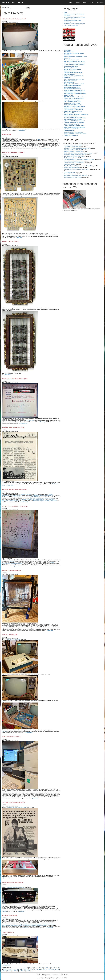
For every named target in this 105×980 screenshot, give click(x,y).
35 (42, 969)
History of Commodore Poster (26, 925)
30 (30, 969)
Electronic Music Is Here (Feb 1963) (13, 427)
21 (8, 969)
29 (27, 969)
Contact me (25, 928)
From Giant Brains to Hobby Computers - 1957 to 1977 (78, 166)
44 (5, 971)
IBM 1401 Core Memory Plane (12, 570)
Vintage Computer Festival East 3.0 (73, 145)
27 (23, 969)
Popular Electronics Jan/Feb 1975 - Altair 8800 (76, 175)
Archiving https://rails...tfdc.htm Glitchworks (32, 499)
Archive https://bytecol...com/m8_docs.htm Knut (45, 501)
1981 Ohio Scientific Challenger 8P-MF (14, 19)
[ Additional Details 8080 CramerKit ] (16, 887)
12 (45, 968)
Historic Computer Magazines (71, 167)
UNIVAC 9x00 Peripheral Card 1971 (13, 152)
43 (3, 971)
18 (59, 968)
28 (25, 969)
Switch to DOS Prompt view (71, 25)
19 (4, 969)
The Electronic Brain (69, 158)
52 (24, 971)
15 (52, 968)
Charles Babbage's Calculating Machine (74, 161)
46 (10, 971)
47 (13, 971)
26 (20, 969)
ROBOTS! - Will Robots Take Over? (73, 150)
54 (29, 971)
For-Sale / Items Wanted (10, 915)
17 (56, 968)
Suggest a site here (26, 494)
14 (49, 968)
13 (47, 968)
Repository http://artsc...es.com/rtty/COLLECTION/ (26, 497)
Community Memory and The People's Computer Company (79, 159)
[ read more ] (21, 130)
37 (46, 969)
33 (37, 969)
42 (58, 969)
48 (15, 971)
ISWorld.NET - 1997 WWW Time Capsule (15, 379)
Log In (91, 3)
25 (18, 969)
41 (56, 969)
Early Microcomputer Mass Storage (73, 177)
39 (51, 969)
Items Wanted (7, 135)
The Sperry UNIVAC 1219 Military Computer (75, 155)
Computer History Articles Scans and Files (75, 17)
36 (44, 969)
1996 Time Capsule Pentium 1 (12, 737)
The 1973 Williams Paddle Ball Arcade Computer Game (78, 153)
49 (17, 971)
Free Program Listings (70, 172)
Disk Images (67, 16)
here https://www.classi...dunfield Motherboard (41, 498)
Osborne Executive (8, 932)
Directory (77, 3)
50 (20, 971)
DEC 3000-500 (30, 421)
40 (54, 969)
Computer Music (68, 174)
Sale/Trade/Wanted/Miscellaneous (73, 20)
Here (39, 139)
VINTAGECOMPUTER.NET (13, 3)
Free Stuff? (44, 925)
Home (70, 3)
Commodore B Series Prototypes (72, 147)
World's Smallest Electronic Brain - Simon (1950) (76, 169)
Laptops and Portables (70, 164)
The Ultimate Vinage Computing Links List (75, 24)
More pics (4, 731)
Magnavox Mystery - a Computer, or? (73, 151)
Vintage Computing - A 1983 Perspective (74, 163)
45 (8, 971)
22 (11, 969)
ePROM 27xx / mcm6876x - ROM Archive (15, 506)
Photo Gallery (68, 22)
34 (39, 969)
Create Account (100, 3)
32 (35, 969)
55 (32, 971)
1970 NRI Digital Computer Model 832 (14, 802)
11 (42, 968)
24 (16, 969)
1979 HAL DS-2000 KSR (10, 635)
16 (54, 968)
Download (4, 911)
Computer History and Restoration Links (14, 489)
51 (22, 971)
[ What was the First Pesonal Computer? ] (17, 807)
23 (13, 969)
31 (32, 969)
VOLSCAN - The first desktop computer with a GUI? (77, 148)
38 (49, 969)
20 (6, 969)
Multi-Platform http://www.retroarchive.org (43, 496)
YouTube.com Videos (69, 19)
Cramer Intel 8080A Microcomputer (13, 882)
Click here (12, 561)
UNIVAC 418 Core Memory (11, 242)
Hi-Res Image (42, 422)
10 (40, 968)
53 (27, 971)
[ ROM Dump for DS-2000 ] (14, 640)
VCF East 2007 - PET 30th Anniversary (74, 156)
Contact (84, 3)
